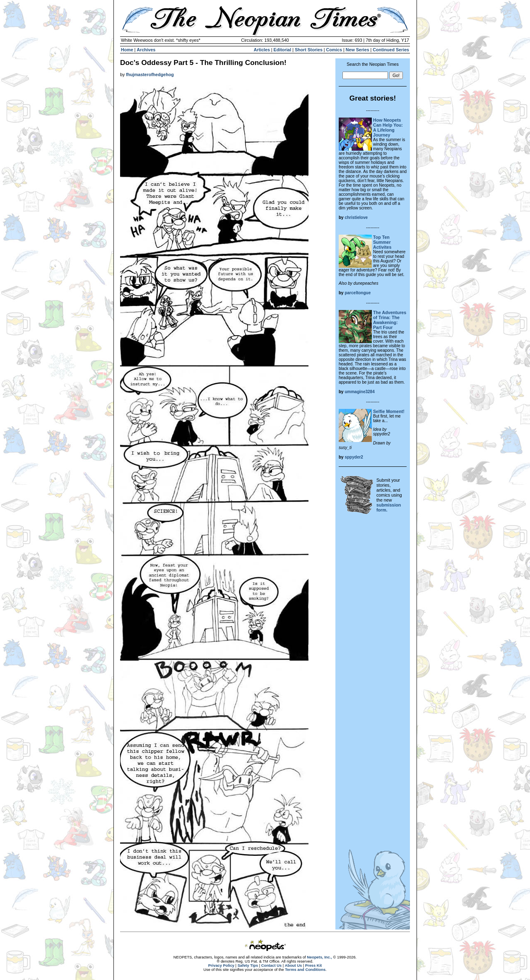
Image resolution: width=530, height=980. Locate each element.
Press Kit (313, 966)
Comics (334, 50)
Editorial (283, 50)
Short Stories (309, 50)
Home (127, 50)
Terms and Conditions (305, 970)
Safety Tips (248, 966)
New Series (358, 50)
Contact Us (271, 966)
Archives (146, 50)
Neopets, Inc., (319, 957)
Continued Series (391, 50)
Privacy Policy (221, 966)
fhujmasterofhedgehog (150, 74)
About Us (293, 966)
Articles (262, 50)
